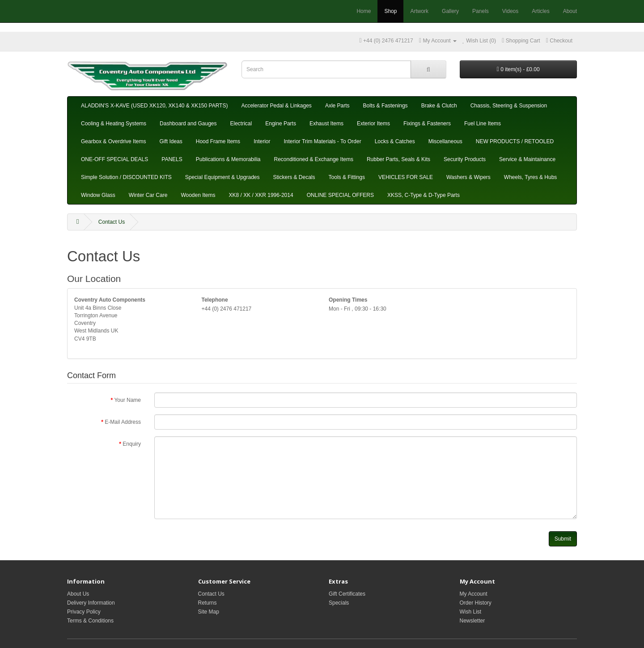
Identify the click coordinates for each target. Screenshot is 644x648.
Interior (262, 141)
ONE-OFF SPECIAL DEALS (114, 159)
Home (364, 11)
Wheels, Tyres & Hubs (531, 177)
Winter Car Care (148, 195)
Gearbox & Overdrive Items (113, 141)
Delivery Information (91, 603)
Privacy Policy (84, 612)
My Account (474, 594)
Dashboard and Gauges (188, 124)
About (570, 11)
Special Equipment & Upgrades (222, 177)
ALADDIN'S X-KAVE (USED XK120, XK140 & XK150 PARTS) (154, 106)
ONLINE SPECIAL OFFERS (340, 195)
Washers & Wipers (468, 177)
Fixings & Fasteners (427, 124)
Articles (540, 11)
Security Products (465, 159)
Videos (510, 11)
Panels (481, 11)
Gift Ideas (171, 141)
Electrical (241, 124)
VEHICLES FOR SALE (406, 177)
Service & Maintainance (527, 159)
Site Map (209, 612)
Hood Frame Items (218, 141)
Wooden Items (198, 195)
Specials (339, 603)
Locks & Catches (395, 141)
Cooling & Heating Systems (114, 124)
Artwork (419, 11)
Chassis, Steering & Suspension (509, 106)
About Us (78, 594)
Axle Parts (337, 106)
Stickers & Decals (294, 177)
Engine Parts (281, 124)
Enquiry (132, 444)
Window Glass (98, 195)
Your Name (127, 400)
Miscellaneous (445, 141)
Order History (476, 603)
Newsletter (472, 621)
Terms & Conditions (90, 621)
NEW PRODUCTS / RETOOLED (515, 141)
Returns (208, 603)
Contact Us (112, 222)
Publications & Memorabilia (228, 159)
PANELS (172, 159)
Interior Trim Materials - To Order (322, 141)
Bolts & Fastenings (386, 106)
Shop (390, 11)
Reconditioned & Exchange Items (313, 159)
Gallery (450, 11)
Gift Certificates (347, 594)
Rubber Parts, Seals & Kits (398, 159)
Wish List (471, 612)
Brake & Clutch (439, 106)
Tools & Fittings (347, 177)
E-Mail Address (123, 422)
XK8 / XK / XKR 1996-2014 (261, 195)
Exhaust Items (326, 124)
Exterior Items (373, 124)
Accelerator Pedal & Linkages (276, 106)
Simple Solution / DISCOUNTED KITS (126, 177)
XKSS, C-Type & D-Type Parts (424, 195)
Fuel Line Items (483, 124)
